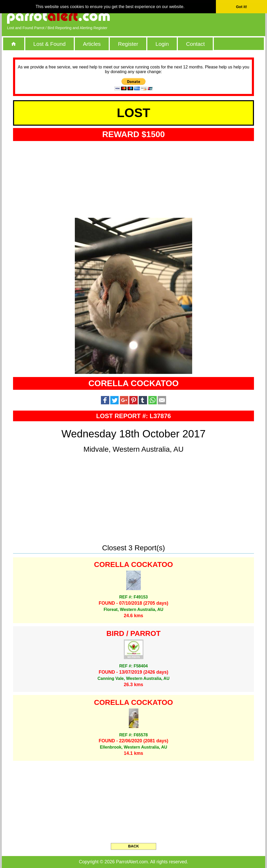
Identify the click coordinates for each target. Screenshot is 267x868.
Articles (92, 44)
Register (128, 44)
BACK (133, 846)
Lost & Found (50, 44)
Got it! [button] (241, 7)
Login (162, 44)
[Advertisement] (200, 17)
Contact (196, 44)
